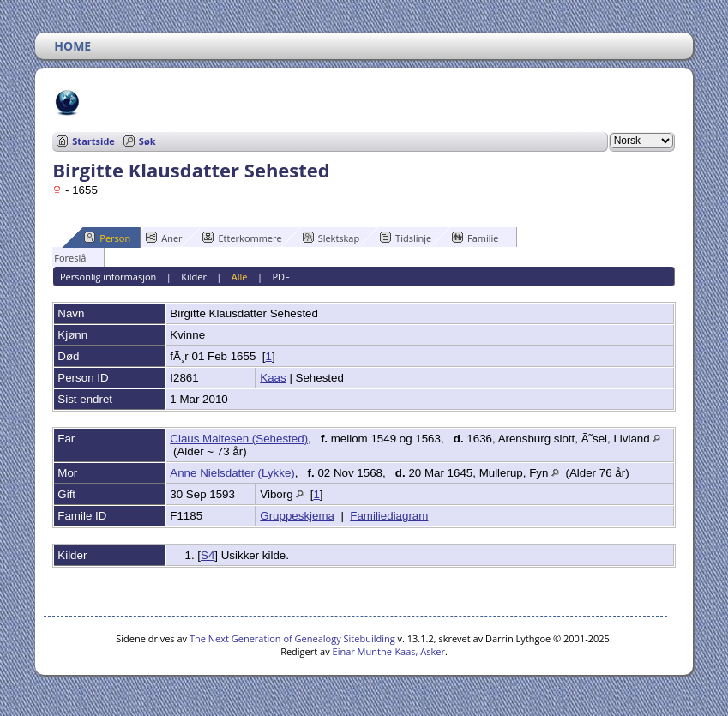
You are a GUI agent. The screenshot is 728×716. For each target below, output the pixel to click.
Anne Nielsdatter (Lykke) (232, 473)
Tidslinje (406, 238)
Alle (240, 277)
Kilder (194, 277)
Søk (147, 141)
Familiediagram (389, 516)
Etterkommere (242, 238)
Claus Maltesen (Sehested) (239, 439)
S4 (208, 555)
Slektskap (331, 238)
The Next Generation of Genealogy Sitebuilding (292, 638)
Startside (93, 141)
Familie (475, 238)
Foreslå (62, 257)
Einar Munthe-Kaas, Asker (389, 651)
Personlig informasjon (108, 277)
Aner (164, 238)
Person (107, 238)
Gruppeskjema (297, 516)
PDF (280, 277)
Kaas (273, 378)
